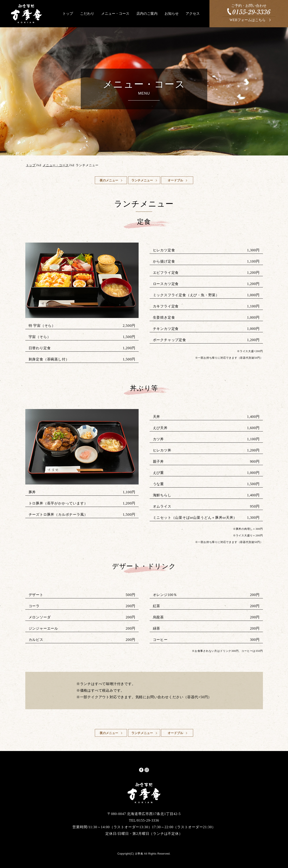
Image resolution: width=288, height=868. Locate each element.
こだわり (87, 14)
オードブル (175, 180)
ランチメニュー (142, 180)
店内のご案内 (147, 14)
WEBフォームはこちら (248, 20)
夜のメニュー (109, 180)
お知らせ (172, 14)
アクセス (193, 14)
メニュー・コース (115, 14)
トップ (68, 14)
